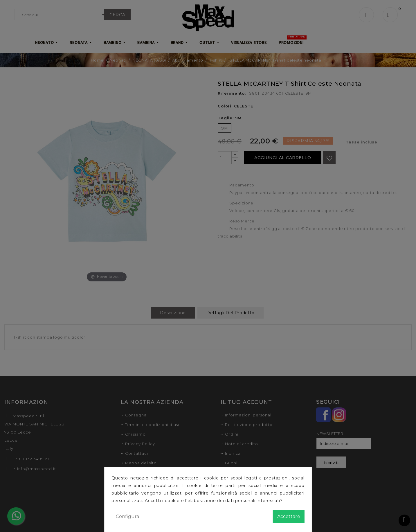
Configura (127, 516)
